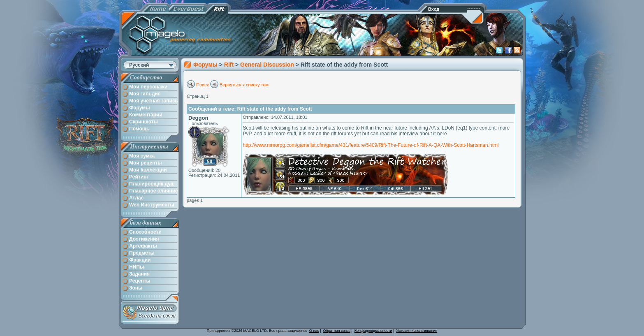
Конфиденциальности (373, 331)
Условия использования (417, 331)
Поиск (202, 85)
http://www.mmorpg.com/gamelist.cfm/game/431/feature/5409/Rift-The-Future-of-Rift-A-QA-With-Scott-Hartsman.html (371, 145)
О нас (314, 331)
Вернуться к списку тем (244, 85)
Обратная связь (337, 331)
